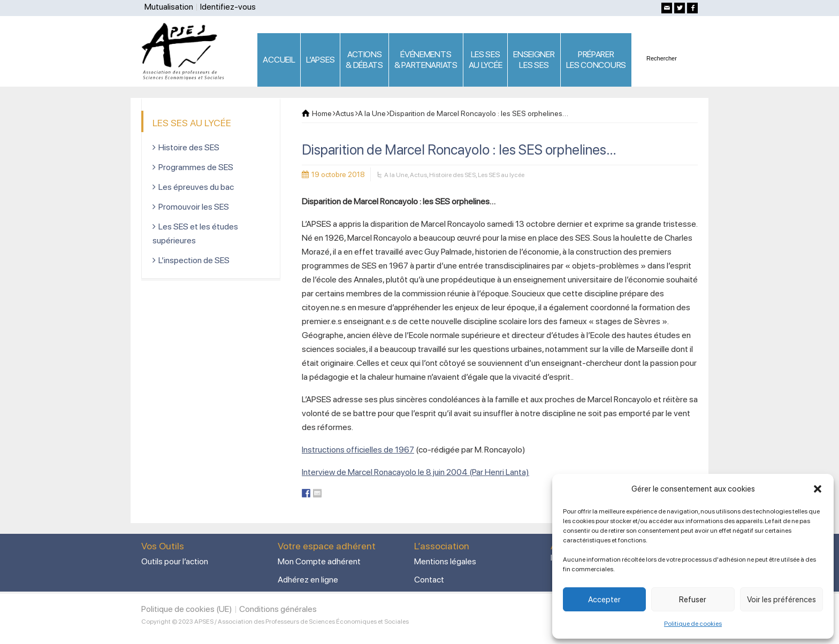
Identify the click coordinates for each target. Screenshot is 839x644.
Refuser (693, 600)
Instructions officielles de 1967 (358, 450)
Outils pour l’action (175, 561)
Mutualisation (169, 7)
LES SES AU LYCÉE (486, 60)
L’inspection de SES (194, 260)
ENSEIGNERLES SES (534, 60)
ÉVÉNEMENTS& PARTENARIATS (426, 60)
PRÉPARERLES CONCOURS (596, 60)
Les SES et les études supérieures (195, 233)
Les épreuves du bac (196, 187)
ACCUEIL (279, 60)
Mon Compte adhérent (319, 561)
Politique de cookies (693, 624)
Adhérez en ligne (308, 580)
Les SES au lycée (501, 175)
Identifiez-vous (228, 7)
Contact (429, 580)
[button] (818, 489)
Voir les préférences (781, 600)
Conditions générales (278, 609)
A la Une (396, 175)
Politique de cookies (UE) (187, 609)
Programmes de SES (196, 167)
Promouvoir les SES (194, 207)
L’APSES (320, 60)
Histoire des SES (452, 175)
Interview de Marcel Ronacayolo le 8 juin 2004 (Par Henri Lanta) (415, 472)
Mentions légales (445, 561)
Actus (418, 175)
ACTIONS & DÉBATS (364, 60)
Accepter (604, 600)
